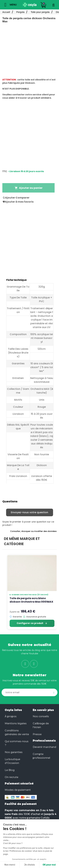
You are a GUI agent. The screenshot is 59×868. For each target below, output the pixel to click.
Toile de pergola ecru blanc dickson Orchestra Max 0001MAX (31, 600)
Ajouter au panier (29, 188)
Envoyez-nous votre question (29, 512)
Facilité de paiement (21, 804)
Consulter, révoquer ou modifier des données (33, 531)
